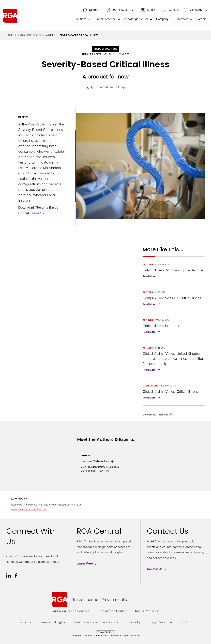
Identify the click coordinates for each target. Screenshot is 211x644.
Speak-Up (134, 622)
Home (10, 36)
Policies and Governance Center (96, 622)
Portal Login (118, 10)
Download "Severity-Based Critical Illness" (38, 211)
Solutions (80, 19)
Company (162, 19)
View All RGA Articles (155, 415)
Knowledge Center (136, 19)
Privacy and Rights (53, 622)
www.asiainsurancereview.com (29, 510)
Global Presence (105, 19)
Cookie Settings (106, 633)
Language (193, 10)
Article (50, 36)
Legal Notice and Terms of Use (171, 622)
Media (151, 10)
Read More (152, 277)
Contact (174, 10)
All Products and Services (71, 611)
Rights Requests (147, 611)
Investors (182, 19)
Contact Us (157, 569)
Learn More (87, 564)
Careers (201, 19)
